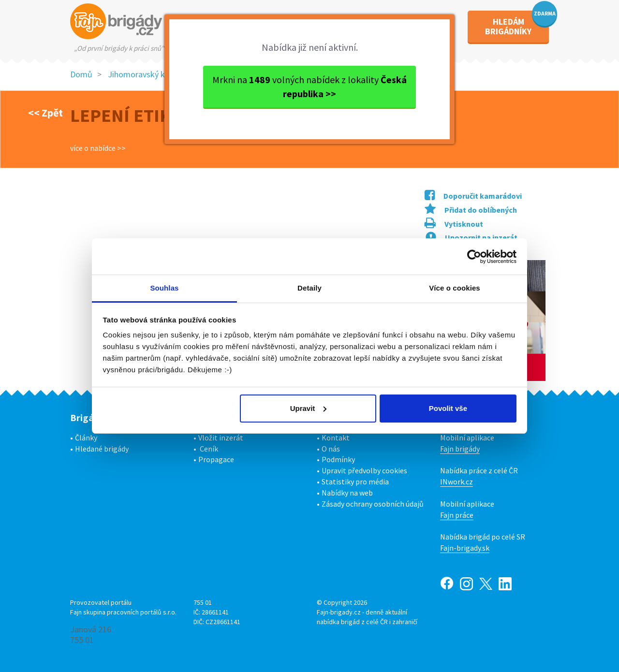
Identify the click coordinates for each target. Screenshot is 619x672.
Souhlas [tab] (164, 288)
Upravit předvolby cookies (364, 470)
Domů (81, 74)
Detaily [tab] (309, 288)
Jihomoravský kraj (141, 74)
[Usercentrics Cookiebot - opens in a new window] (474, 257)
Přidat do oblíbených (471, 210)
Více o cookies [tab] (455, 288)
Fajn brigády (460, 449)
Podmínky (338, 459)
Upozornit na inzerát (472, 237)
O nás (331, 449)
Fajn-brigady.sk (465, 548)
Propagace (216, 459)
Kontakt (336, 438)
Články (86, 438)
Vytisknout (454, 224)
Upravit (309, 408)
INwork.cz (457, 482)
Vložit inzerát (221, 438)
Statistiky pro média (355, 482)
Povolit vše (448, 408)
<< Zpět (45, 113)
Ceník (209, 449)
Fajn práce (457, 515)
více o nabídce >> (98, 148)
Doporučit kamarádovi (473, 196)
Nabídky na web (347, 493)
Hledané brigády (102, 449)
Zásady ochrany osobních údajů (373, 504)
